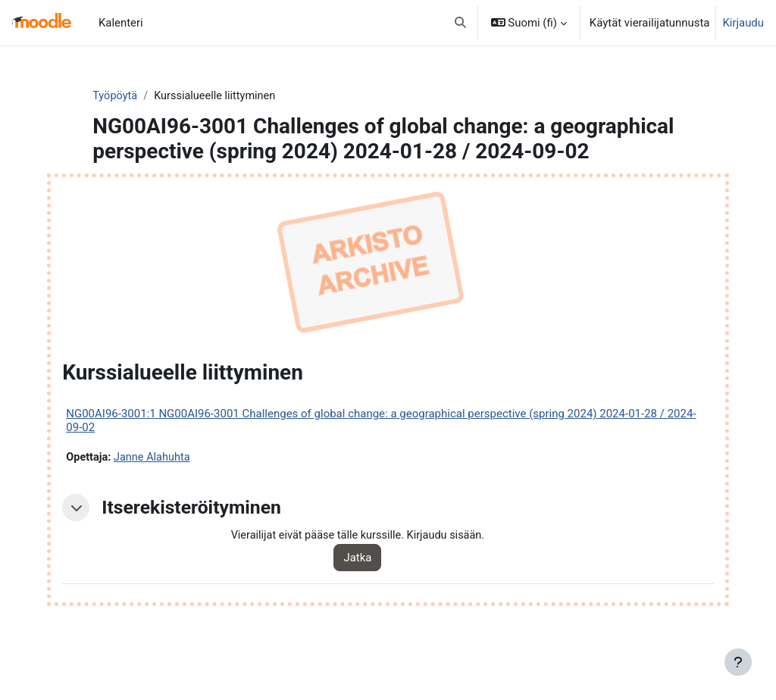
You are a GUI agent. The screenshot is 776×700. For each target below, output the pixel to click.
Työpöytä (143, 96)
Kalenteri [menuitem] (121, 23)
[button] (460, 23)
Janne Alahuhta (185, 483)
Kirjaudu (743, 23)
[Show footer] (738, 662)
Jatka (376, 584)
